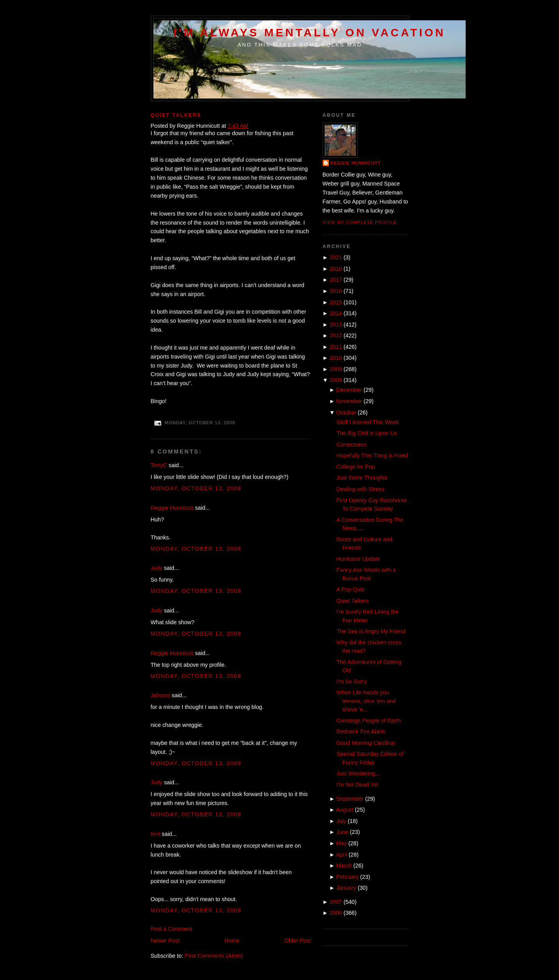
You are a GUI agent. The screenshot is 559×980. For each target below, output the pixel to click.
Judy (157, 568)
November (349, 401)
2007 (336, 902)
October (346, 412)
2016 (336, 291)
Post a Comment (171, 929)
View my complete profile (360, 222)
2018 (336, 269)
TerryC (159, 465)
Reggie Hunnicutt (172, 508)
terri (156, 834)
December (349, 390)
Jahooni (161, 695)
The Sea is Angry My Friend (371, 631)
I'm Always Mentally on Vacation (310, 32)
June (342, 832)
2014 (336, 313)
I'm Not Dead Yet (357, 785)
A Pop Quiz (350, 589)
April (342, 855)
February (347, 877)
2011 (336, 347)
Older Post (298, 941)
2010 (336, 358)
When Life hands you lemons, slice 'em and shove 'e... (366, 701)
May (342, 843)
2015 (336, 302)
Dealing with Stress (360, 489)
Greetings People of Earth (369, 721)
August (345, 810)
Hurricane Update (358, 559)
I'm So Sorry (352, 682)
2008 (336, 380)
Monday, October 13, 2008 (196, 488)
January (346, 888)
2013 (336, 325)
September (350, 799)
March (344, 866)
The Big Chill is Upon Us (367, 433)
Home (232, 941)
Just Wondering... (358, 773)
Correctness (351, 444)
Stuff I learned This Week (368, 422)
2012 (336, 336)
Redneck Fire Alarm (361, 732)
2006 (336, 913)
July (341, 821)
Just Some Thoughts (362, 478)
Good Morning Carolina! (366, 743)
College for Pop (356, 467)
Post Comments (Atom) (214, 956)
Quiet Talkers (176, 115)
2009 (336, 369)
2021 (336, 257)
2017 (336, 280)
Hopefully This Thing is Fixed (372, 455)
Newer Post (165, 941)
